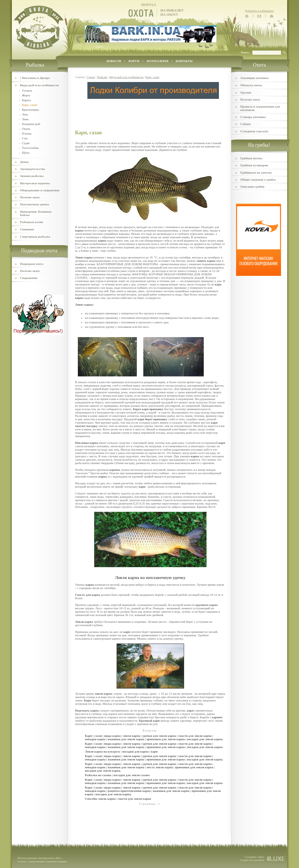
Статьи (91, 77)
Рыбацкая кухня (32, 222)
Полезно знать (30, 197)
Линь (25, 119)
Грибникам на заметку (256, 172)
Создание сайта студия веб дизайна (252, 858)
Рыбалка (102, 77)
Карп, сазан (152, 77)
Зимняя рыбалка (32, 176)
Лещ (25, 114)
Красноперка (30, 110)
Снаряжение (29, 278)
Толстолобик (30, 148)
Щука (26, 153)
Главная (80, 77)
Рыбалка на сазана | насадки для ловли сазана (117, 775)
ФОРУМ (134, 61)
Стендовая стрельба (254, 131)
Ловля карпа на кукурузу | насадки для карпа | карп (121, 751)
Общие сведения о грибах (258, 179)
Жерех (26, 95)
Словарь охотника (253, 117)
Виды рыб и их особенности (39, 85)
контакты (184, 61)
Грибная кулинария (254, 165)
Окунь (26, 129)
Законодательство (32, 169)
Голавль (27, 90)
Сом (25, 138)
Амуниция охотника (254, 78)
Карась (26, 100)
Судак (26, 143)
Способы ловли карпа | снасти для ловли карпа (118, 799)
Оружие (246, 92)
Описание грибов (252, 187)
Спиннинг (27, 229)
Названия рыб (31, 124)
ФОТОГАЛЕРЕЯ (158, 61)
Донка (24, 162)
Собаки (245, 124)
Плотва (27, 133)
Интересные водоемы (35, 183)
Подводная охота (32, 264)
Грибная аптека (251, 158)
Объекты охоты (251, 85)
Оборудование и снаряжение (40, 190)
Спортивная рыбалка (35, 237)
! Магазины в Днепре (35, 78)
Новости (114, 61)
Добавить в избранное (259, 11)
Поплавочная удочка (34, 204)
